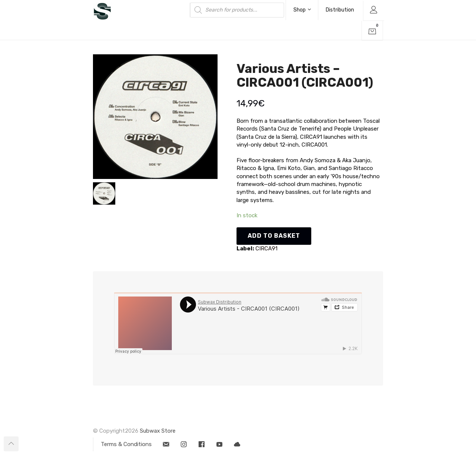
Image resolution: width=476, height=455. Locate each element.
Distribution (340, 10)
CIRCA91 (266, 249)
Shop (302, 10)
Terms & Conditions (126, 444)
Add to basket (274, 236)
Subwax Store (158, 431)
